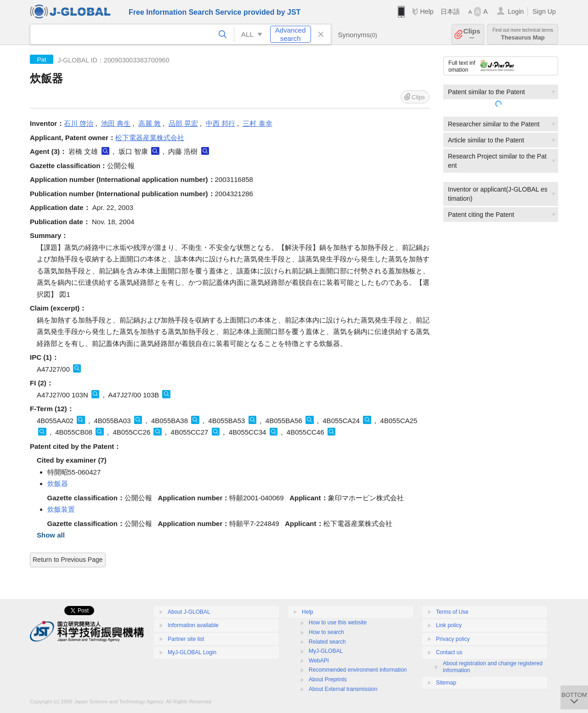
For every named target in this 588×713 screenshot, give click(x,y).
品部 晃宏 (183, 123)
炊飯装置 (61, 509)
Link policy (449, 625)
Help (427, 11)
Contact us (449, 652)
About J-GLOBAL (189, 612)
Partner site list (186, 639)
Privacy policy (453, 639)
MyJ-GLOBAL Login (192, 652)
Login (516, 11)
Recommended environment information (358, 670)
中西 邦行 (220, 123)
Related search (327, 642)
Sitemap (446, 683)
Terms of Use (452, 612)
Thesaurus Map (523, 34)
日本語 (450, 11)
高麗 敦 (150, 123)
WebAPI (319, 661)
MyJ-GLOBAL (326, 651)
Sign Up (544, 11)
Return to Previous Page (68, 560)
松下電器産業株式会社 (150, 138)
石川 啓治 (79, 123)
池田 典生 (116, 123)
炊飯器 (58, 484)
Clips (472, 34)
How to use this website (338, 622)
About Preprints (328, 679)
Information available (193, 625)
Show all (51, 535)
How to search (326, 632)
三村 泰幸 (257, 123)
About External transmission (343, 689)
